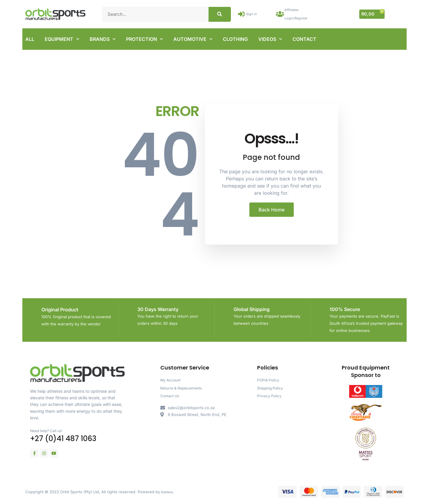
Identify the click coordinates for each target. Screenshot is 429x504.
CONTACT (304, 38)
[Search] (220, 13)
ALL (30, 38)
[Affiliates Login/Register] (281, 13)
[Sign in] (243, 13)
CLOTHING (235, 38)
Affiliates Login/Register (300, 13)
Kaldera (168, 490)
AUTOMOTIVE (193, 37)
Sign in (254, 13)
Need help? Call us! (49, 429)
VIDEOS (270, 37)
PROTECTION (144, 37)
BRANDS (103, 37)
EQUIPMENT (62, 37)
